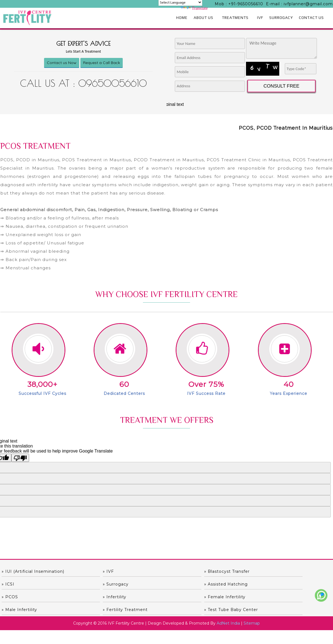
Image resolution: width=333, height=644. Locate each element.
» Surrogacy (15, 584)
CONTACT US (311, 17)
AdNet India (228, 610)
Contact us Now (62, 63)
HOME (182, 17)
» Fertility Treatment (190, 597)
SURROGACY (281, 17)
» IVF (90, 571)
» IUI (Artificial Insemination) (33, 571)
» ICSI (257, 571)
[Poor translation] (20, 458)
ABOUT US (203, 17)
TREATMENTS (235, 17)
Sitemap (252, 610)
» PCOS (176, 584)
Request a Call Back (102, 63)
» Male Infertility (103, 597)
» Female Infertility (22, 597)
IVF (260, 17)
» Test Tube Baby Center (278, 597)
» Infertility (263, 584)
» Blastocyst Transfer (191, 571)
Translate (194, 8)
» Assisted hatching (107, 584)
